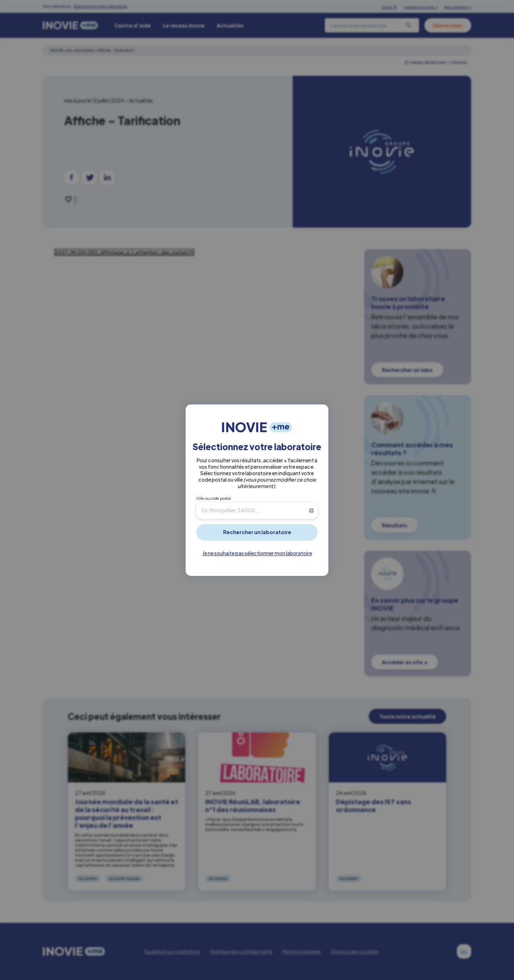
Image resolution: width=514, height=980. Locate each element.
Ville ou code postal (214, 498)
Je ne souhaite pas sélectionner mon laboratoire (257, 553)
